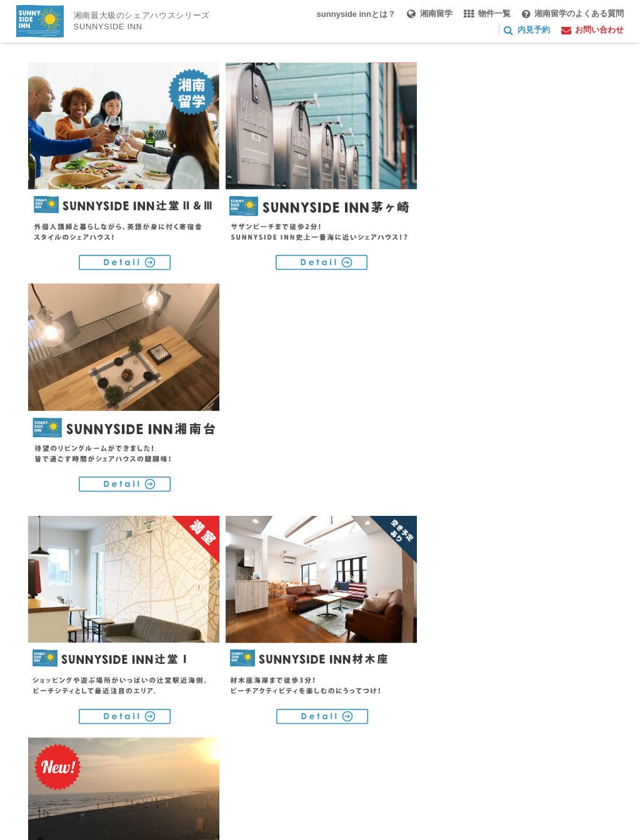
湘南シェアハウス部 (69, 724)
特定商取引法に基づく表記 (196, 745)
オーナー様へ (161, 724)
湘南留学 (200, 702)
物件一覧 (261, 702)
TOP (39, 702)
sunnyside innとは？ (115, 702)
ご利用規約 (315, 724)
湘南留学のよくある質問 (354, 702)
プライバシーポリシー (74, 745)
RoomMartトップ (533, 577)
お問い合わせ (241, 724)
